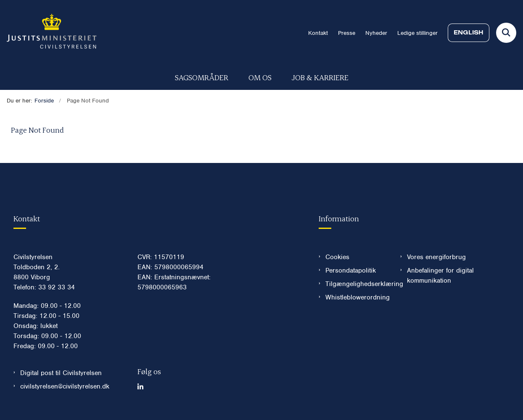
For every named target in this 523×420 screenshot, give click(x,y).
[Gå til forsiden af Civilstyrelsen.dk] (48, 33)
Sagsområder (202, 77)
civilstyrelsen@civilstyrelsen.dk (65, 386)
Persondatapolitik (351, 270)
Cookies (337, 257)
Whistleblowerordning (356, 297)
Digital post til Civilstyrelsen (61, 373)
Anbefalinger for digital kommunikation (440, 276)
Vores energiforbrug (436, 257)
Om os (260, 77)
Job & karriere (320, 77)
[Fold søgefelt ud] (506, 33)
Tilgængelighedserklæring (356, 284)
